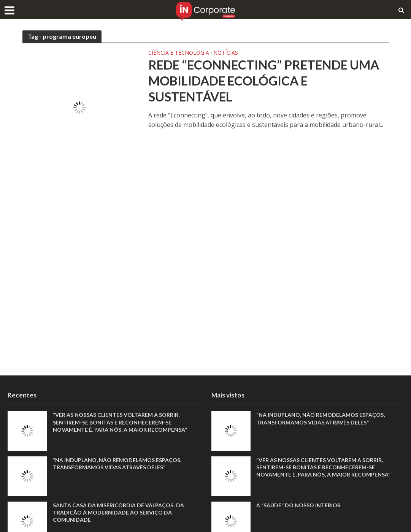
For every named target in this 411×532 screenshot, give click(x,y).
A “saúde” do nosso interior (298, 505)
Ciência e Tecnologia (179, 53)
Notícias (226, 53)
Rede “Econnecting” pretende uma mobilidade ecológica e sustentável (264, 81)
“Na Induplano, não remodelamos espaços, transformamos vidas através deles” (117, 464)
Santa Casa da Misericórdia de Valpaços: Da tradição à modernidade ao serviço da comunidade (118, 512)
